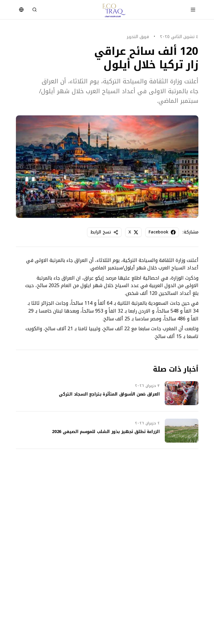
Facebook (162, 232)
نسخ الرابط (104, 232)
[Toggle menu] (193, 10)
